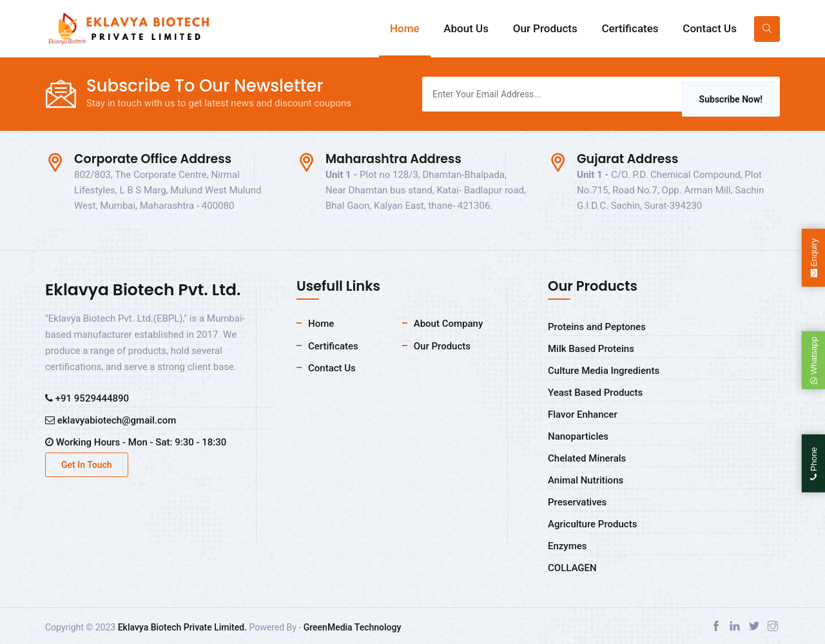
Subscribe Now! (731, 99)
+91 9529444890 (87, 398)
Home (405, 28)
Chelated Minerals (587, 458)
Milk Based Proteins (591, 349)
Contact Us (710, 28)
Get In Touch (87, 465)
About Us (466, 28)
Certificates (630, 28)
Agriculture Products (592, 524)
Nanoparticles (578, 436)
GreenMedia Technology (353, 627)
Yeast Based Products (595, 393)
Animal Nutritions (586, 480)
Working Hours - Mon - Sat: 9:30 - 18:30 (136, 442)
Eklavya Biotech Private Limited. (182, 627)
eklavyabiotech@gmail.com (111, 420)
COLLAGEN (572, 568)
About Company (449, 324)
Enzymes (568, 546)
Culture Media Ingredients (604, 371)
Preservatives (577, 502)
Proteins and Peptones (597, 327)
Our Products (545, 28)
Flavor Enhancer (583, 415)
